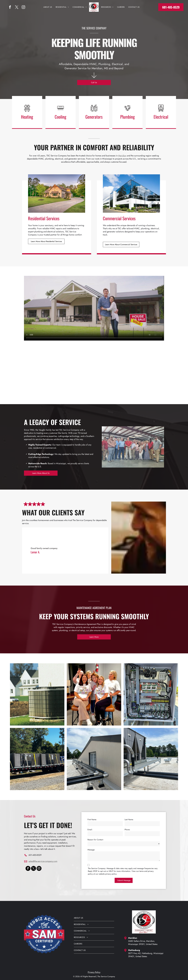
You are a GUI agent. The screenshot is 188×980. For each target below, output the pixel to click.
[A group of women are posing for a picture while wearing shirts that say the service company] (94, 694)
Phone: (127, 830)
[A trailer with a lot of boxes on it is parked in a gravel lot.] (37, 759)
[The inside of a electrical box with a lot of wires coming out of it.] (151, 694)
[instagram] (23, 8)
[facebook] (10, 8)
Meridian (122, 156)
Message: (91, 850)
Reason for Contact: (96, 840)
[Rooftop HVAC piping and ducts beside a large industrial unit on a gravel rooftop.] (151, 759)
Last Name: (129, 820)
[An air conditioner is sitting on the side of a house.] (37, 694)
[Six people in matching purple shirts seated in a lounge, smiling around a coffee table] (60, 369)
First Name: (92, 820)
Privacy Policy (94, 972)
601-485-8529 (35, 855)
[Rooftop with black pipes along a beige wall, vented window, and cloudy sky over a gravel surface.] (94, 759)
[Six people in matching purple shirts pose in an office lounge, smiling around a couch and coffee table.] (128, 369)
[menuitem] (48, 7)
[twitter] (17, 8)
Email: (90, 830)
